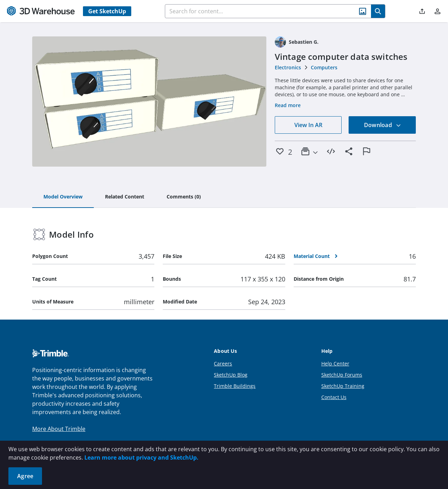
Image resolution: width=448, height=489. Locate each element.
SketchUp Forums (342, 375)
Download (383, 125)
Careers (223, 364)
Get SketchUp (107, 11)
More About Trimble (59, 429)
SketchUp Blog (231, 375)
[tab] (63, 197)
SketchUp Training (343, 386)
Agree (25, 476)
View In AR (308, 125)
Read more (288, 105)
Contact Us (334, 397)
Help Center (335, 364)
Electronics (288, 67)
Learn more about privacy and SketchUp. (141, 457)
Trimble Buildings (235, 386)
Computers (324, 67)
